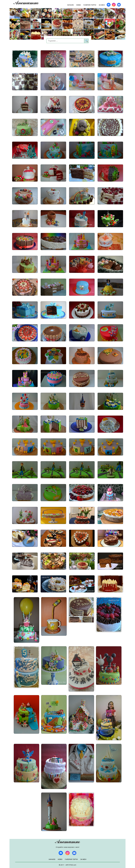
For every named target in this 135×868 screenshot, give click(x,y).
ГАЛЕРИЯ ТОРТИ (90, 5)
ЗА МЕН (102, 5)
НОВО (79, 5)
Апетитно (26, 3)
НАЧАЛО (70, 5)
